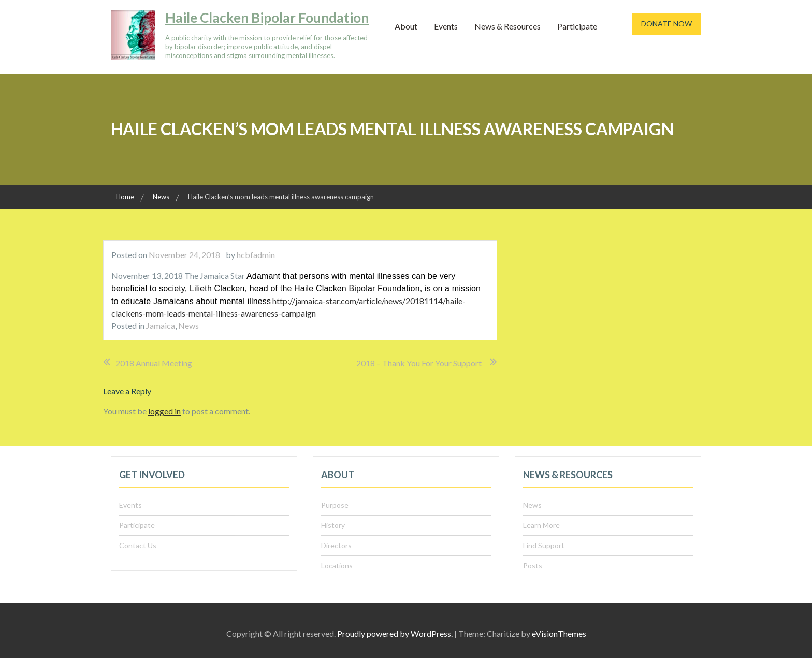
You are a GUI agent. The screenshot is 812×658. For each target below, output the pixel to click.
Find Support (544, 545)
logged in (164, 411)
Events (446, 26)
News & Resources (508, 26)
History (333, 525)
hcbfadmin (256, 255)
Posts (533, 566)
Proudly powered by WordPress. (395, 633)
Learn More (541, 525)
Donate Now (666, 24)
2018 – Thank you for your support (419, 363)
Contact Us (138, 545)
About (406, 26)
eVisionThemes (559, 633)
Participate (577, 26)
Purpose (335, 505)
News (189, 326)
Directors (336, 545)
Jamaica (161, 326)
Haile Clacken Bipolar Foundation (267, 18)
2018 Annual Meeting (154, 363)
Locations (337, 566)
